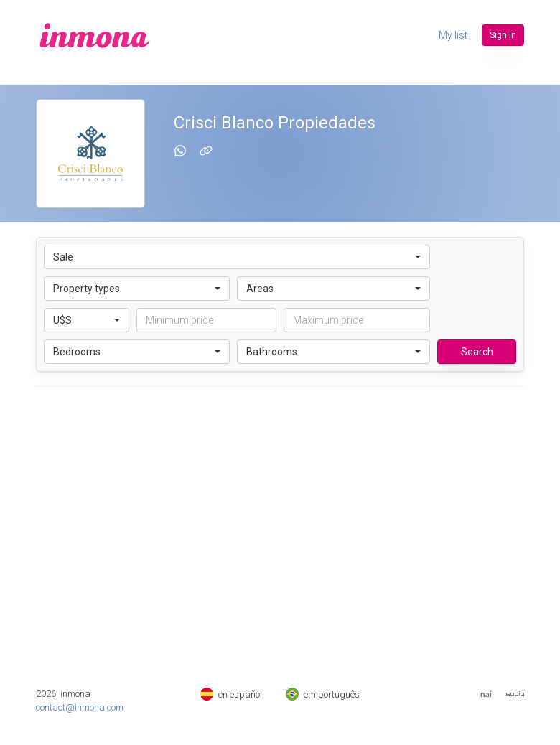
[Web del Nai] (486, 694)
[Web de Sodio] (515, 694)
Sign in (503, 35)
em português (323, 694)
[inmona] (95, 35)
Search (477, 352)
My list (453, 35)
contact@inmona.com (80, 707)
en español (231, 694)
